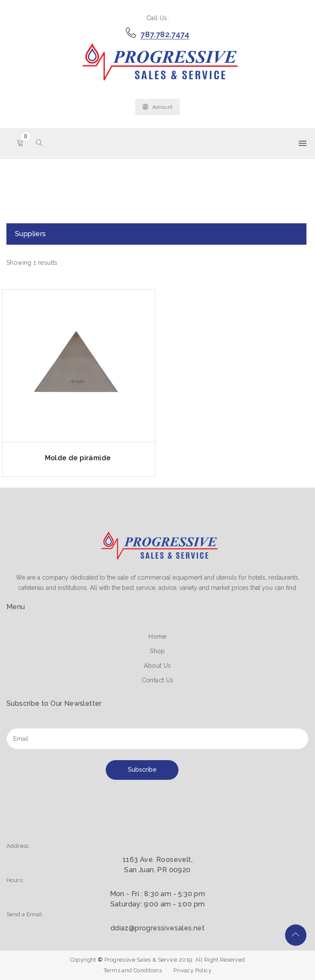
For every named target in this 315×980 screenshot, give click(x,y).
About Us (157, 666)
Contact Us (158, 680)
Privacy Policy (192, 970)
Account (158, 107)
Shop (157, 651)
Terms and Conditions (133, 970)
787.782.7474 (165, 34)
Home (157, 637)
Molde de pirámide (78, 458)
